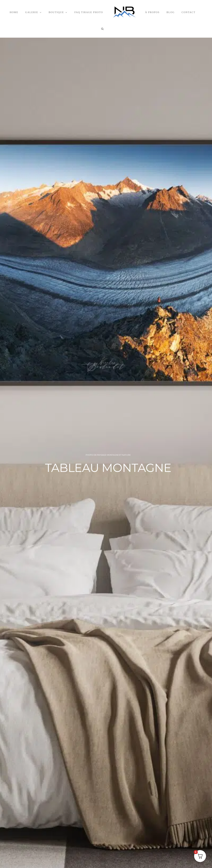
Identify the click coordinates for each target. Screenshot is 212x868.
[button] (103, 29)
